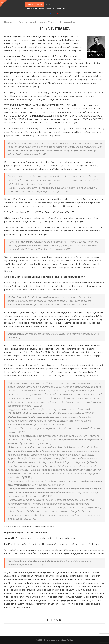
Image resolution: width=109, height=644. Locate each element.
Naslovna (8, 22)
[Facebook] (50, 13)
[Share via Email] (60, 620)
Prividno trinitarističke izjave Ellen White (36, 22)
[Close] (3, 3)
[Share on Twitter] (57, 620)
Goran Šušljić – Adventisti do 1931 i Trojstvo (45, 9)
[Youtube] (58, 13)
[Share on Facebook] (54, 620)
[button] (47, 4)
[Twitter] (54, 13)
